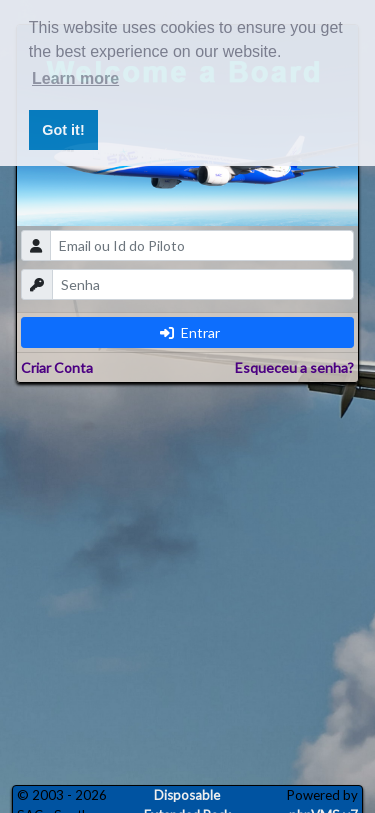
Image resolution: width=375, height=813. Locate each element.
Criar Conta (57, 367)
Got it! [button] (63, 130)
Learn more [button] (75, 78)
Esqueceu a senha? (294, 367)
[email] (202, 245)
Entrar (190, 332)
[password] (203, 284)
